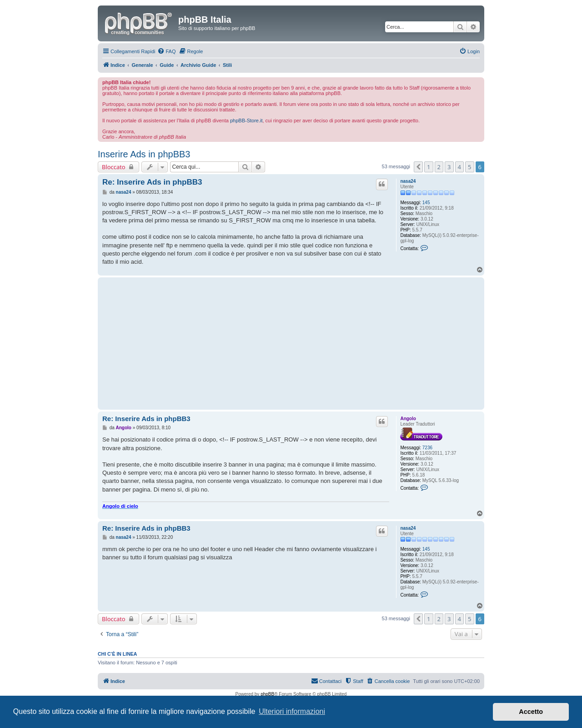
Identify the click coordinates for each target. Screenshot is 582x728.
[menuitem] (166, 51)
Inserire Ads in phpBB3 (144, 154)
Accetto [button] (531, 712)
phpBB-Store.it (246, 120)
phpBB (267, 694)
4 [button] (459, 167)
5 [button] (469, 167)
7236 (427, 448)
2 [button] (439, 167)
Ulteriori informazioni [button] (292, 711)
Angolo (408, 419)
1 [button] (429, 167)
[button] (418, 167)
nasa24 (408, 181)
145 (426, 203)
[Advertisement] (246, 343)
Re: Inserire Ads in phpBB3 (152, 182)
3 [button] (449, 167)
